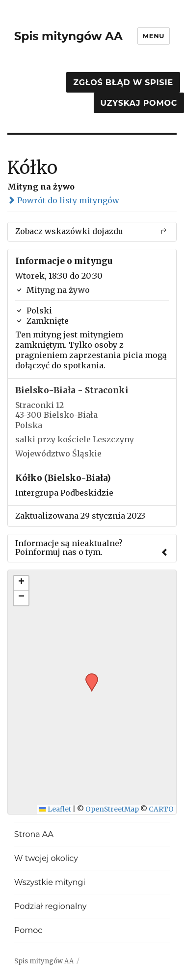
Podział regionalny (51, 906)
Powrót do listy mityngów (63, 200)
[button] (88, 676)
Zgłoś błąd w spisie (123, 83)
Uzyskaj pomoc (139, 103)
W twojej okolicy (46, 858)
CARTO (161, 809)
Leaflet (55, 809)
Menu (154, 36)
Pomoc (28, 930)
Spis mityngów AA (68, 36)
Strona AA (34, 834)
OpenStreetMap (112, 809)
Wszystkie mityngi (50, 882)
